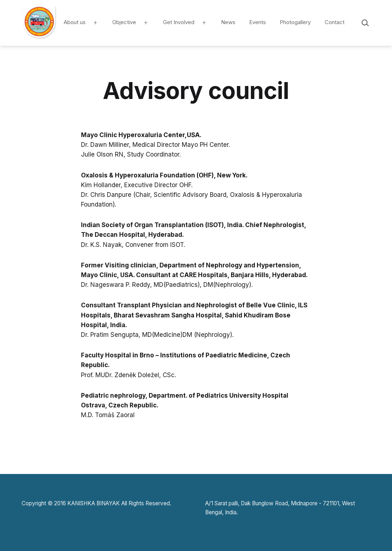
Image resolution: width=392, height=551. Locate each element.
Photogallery (295, 22)
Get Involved (179, 22)
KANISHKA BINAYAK (94, 503)
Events (258, 22)
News (228, 22)
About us (75, 22)
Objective (124, 22)
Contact (335, 22)
